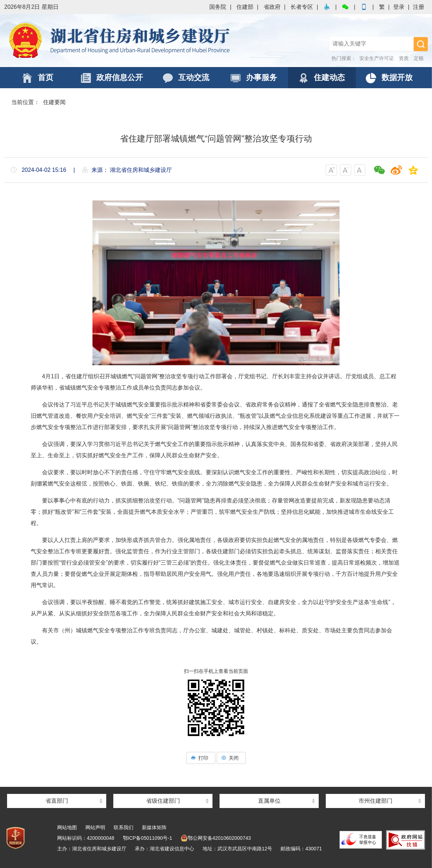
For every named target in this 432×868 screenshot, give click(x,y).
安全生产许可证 (377, 58)
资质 (404, 58)
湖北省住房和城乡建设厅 (121, 41)
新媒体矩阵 (154, 827)
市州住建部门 (376, 801)
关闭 (231, 758)
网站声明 (95, 827)
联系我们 (124, 827)
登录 (399, 7)
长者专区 (302, 7)
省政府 (272, 7)
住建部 (245, 7)
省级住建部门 (163, 801)
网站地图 (67, 827)
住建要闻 (54, 102)
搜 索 (421, 44)
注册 (419, 7)
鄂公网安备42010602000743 (216, 838)
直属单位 (269, 801)
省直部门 (57, 801)
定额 (419, 58)
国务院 (218, 7)
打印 (201, 758)
